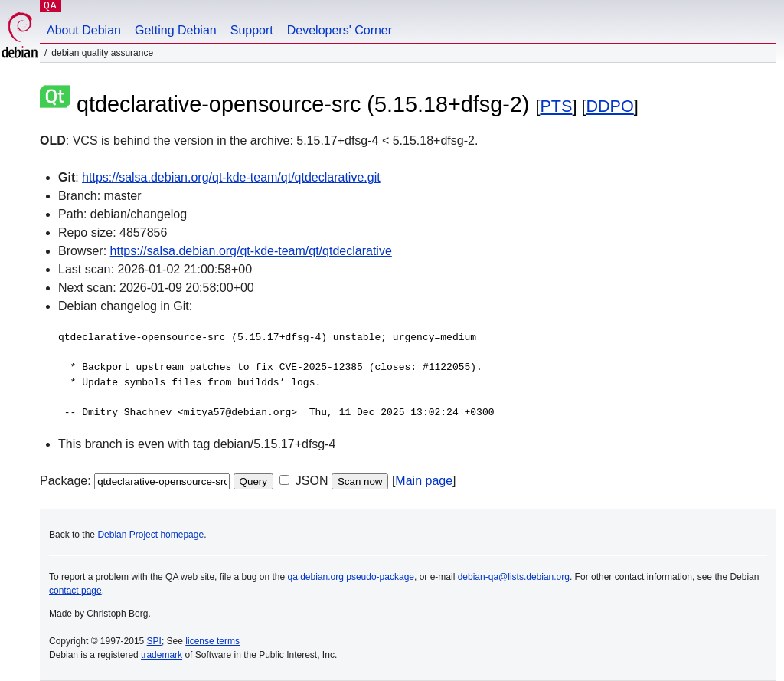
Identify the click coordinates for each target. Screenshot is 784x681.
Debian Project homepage (150, 535)
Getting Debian (176, 30)
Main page (424, 481)
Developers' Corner (340, 30)
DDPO (609, 106)
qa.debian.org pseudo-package (351, 577)
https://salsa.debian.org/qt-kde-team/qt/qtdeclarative (251, 251)
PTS (556, 106)
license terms (212, 641)
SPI (154, 641)
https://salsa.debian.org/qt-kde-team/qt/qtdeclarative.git (231, 177)
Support (252, 30)
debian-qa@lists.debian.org (514, 577)
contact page (75, 591)
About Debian (84, 30)
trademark (162, 655)
